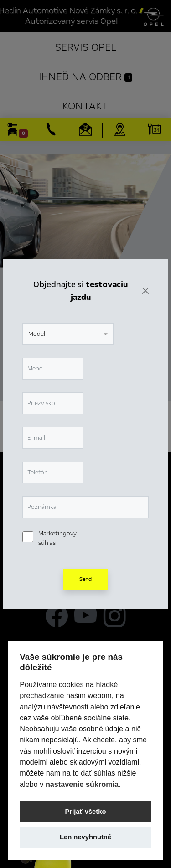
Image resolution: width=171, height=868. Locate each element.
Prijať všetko (86, 812)
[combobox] (68, 334)
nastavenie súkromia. (83, 784)
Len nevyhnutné (85, 837)
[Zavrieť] (145, 291)
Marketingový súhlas (57, 538)
